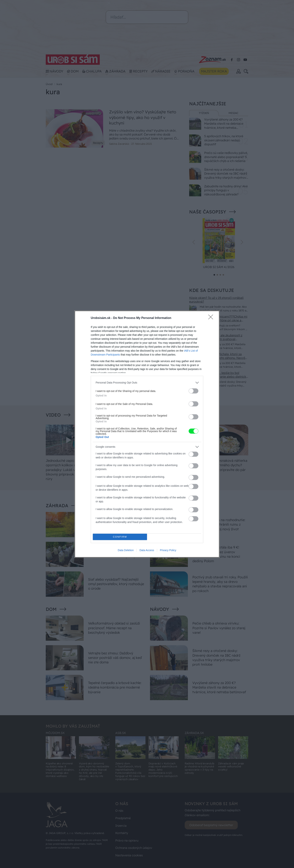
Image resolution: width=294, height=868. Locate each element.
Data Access (147, 550)
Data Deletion (126, 550)
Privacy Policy (168, 550)
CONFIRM (120, 537)
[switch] (193, 391)
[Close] (212, 318)
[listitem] (147, 383)
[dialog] (147, 434)
